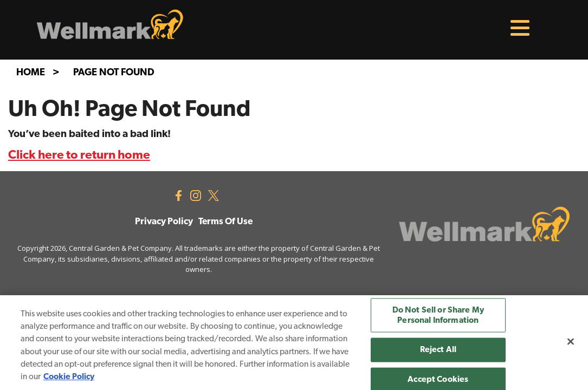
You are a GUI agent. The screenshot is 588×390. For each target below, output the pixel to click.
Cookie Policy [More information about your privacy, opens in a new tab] (69, 377)
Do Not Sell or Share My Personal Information (438, 316)
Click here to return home (79, 156)
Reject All (438, 350)
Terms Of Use (225, 222)
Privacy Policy (164, 222)
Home (31, 73)
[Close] (571, 341)
